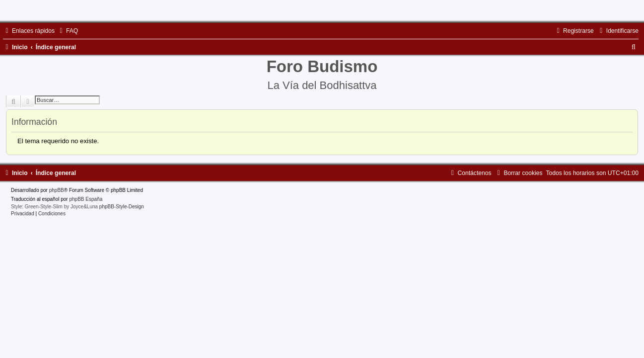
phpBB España (86, 199)
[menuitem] (68, 31)
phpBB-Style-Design (122, 207)
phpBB (57, 190)
